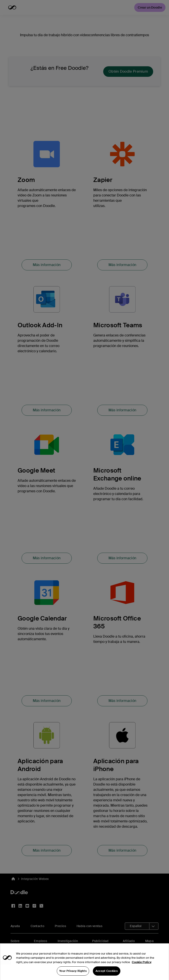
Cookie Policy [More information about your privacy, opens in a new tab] (142, 966)
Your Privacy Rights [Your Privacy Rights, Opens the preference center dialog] (73, 975)
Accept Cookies (107, 975)
